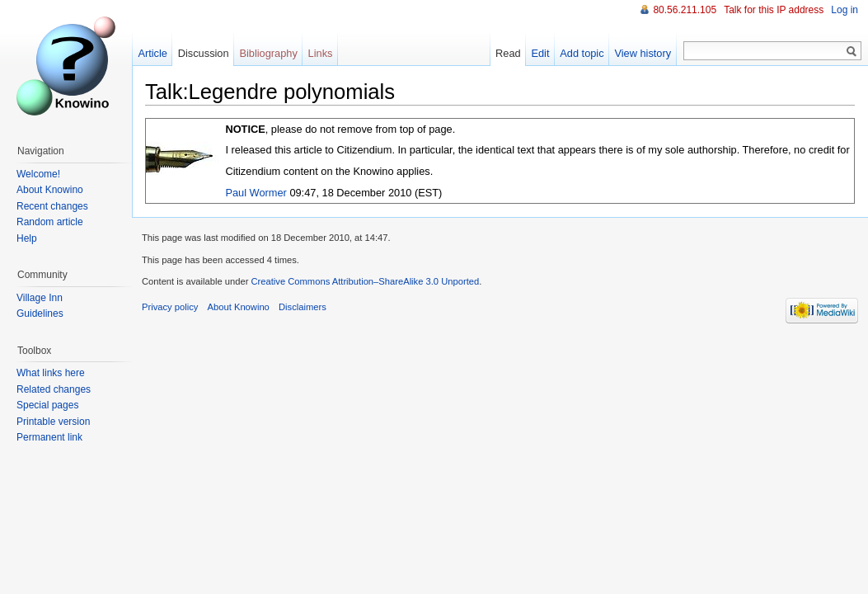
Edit (540, 53)
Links (321, 53)
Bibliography (268, 53)
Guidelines (40, 313)
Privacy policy (170, 307)
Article (152, 53)
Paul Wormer (256, 193)
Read (508, 53)
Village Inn (40, 298)
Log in (845, 10)
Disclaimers (303, 307)
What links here (51, 373)
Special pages (47, 405)
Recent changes (52, 206)
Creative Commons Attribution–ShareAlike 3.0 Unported (365, 281)
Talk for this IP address (774, 10)
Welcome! (38, 174)
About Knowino (50, 190)
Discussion (204, 53)
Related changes (54, 389)
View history (643, 53)
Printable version (53, 422)
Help (27, 238)
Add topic (582, 53)
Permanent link (49, 437)
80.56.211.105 (685, 10)
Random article (50, 222)
